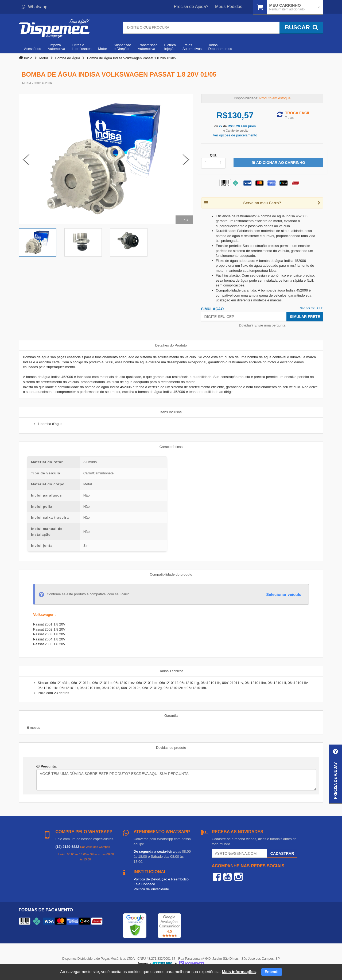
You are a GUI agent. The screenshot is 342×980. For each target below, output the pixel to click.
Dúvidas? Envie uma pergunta (262, 325)
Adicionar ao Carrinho (278, 163)
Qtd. (213, 155)
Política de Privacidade (151, 889)
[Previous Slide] (26, 159)
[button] (335, 774)
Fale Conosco (144, 884)
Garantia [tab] (171, 716)
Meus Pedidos (229, 7)
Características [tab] (171, 447)
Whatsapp (34, 7)
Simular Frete (305, 317)
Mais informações (239, 972)
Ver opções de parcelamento (235, 135)
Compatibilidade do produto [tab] (171, 574)
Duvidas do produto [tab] (171, 748)
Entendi (272, 972)
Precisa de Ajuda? (191, 7)
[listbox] (213, 163)
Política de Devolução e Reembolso (161, 879)
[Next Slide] (186, 159)
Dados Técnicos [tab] (171, 671)
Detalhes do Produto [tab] (171, 345)
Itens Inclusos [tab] (171, 412)
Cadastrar (282, 853)
